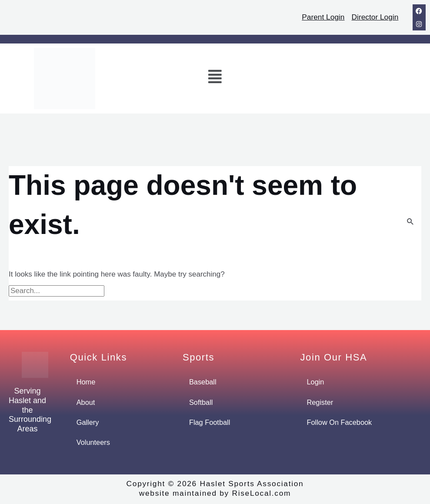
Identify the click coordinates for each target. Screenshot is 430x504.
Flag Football (210, 423)
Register (321, 402)
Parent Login (320, 17)
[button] (215, 78)
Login (316, 382)
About (86, 402)
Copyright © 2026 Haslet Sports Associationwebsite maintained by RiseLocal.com (215, 490)
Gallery (88, 423)
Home (86, 382)
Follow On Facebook (341, 423)
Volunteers (94, 443)
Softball (202, 402)
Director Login (374, 17)
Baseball (203, 382)
